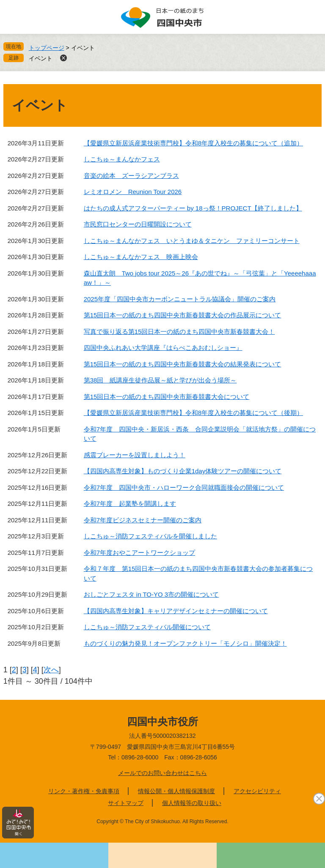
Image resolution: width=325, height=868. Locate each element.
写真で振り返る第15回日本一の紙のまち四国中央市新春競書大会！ (179, 332)
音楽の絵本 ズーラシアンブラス (131, 176)
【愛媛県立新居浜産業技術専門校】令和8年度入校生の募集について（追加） (193, 143)
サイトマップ (126, 803)
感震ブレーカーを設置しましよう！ (135, 455)
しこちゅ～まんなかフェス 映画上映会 (141, 257)
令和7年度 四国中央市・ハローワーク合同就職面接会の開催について (184, 487)
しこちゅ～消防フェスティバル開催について (147, 627)
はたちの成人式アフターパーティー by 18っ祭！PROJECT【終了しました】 (193, 208)
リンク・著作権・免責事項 (84, 791)
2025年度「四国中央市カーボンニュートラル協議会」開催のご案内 (180, 299)
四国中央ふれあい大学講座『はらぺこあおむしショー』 (163, 348)
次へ (51, 670)
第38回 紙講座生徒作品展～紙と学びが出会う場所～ (160, 380)
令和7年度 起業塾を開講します (130, 504)
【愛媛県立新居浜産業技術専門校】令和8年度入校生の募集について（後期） (193, 413)
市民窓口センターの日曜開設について (138, 224)
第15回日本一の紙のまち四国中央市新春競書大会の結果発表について (183, 364)
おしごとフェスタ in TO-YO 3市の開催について (151, 594)
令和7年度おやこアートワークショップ (139, 553)
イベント (41, 58)
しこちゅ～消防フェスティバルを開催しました (150, 536)
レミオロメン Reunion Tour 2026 (133, 192)
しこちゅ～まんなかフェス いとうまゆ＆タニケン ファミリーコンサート (192, 241)
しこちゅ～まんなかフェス (122, 159)
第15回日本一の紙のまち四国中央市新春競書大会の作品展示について (183, 315)
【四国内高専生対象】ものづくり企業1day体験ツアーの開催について (183, 471)
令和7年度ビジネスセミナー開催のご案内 (143, 520)
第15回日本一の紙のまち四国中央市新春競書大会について (167, 397)
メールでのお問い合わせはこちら (162, 773)
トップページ (47, 48)
